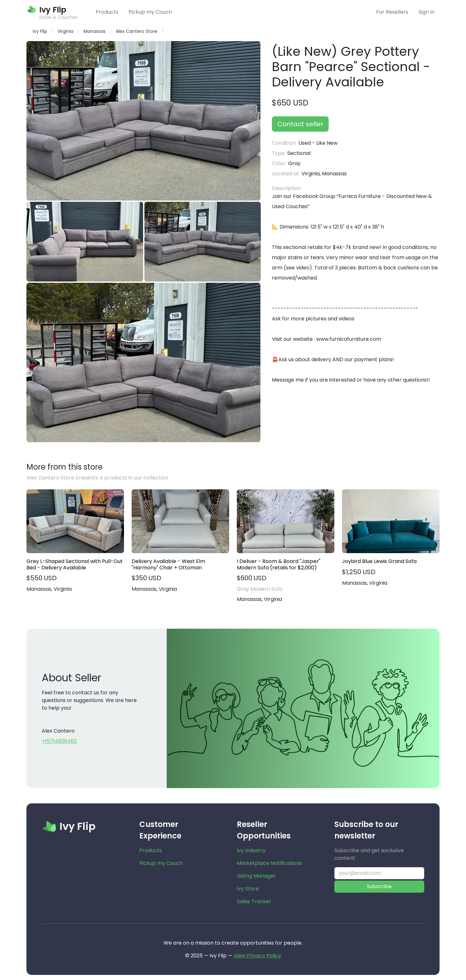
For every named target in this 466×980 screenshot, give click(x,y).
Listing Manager (256, 876)
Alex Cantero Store (137, 31)
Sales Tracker (254, 901)
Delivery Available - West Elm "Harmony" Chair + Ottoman (168, 564)
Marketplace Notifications (269, 863)
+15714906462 (59, 741)
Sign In (426, 12)
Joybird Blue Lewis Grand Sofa (379, 561)
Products (107, 12)
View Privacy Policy (257, 956)
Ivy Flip (40, 31)
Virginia (65, 31)
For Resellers (392, 12)
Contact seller (300, 124)
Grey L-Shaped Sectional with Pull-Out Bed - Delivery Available (75, 564)
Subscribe (379, 886)
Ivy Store (248, 889)
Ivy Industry (251, 850)
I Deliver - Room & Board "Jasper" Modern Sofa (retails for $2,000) (279, 564)
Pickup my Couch (150, 12)
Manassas (95, 31)
